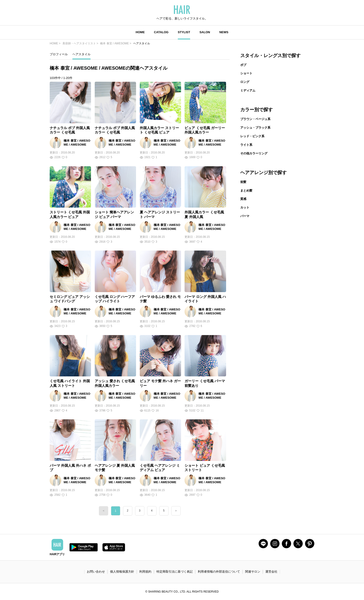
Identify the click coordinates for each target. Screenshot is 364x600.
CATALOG (161, 32)
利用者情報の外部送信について (219, 572)
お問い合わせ (96, 572)
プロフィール (59, 54)
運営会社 (271, 572)
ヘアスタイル (81, 54)
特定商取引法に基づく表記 (175, 572)
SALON (205, 32)
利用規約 (145, 572)
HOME (140, 32)
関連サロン (253, 572)
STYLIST (184, 32)
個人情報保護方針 (122, 572)
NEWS (224, 32)
